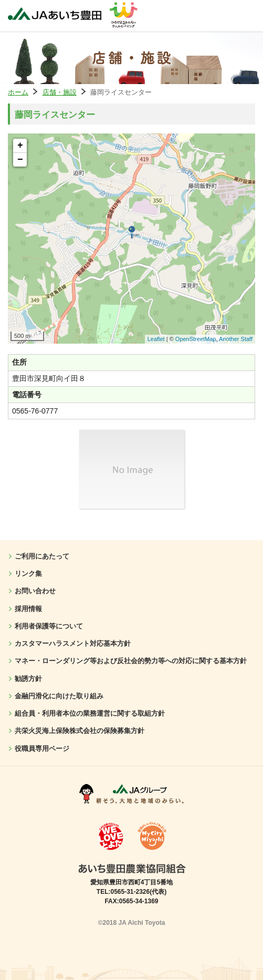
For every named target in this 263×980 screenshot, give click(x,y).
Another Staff (236, 339)
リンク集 (28, 574)
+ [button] (20, 146)
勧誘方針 (28, 679)
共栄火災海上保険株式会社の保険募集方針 (80, 731)
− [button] (20, 160)
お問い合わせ (35, 591)
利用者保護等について (49, 626)
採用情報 (28, 609)
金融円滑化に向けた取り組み (59, 696)
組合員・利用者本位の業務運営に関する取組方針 (90, 713)
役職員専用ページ (42, 749)
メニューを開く (245, 16)
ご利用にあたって (42, 556)
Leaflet (156, 339)
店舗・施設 (60, 92)
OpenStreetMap (196, 339)
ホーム (18, 92)
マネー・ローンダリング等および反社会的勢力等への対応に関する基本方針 (131, 661)
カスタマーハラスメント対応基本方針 (73, 643)
